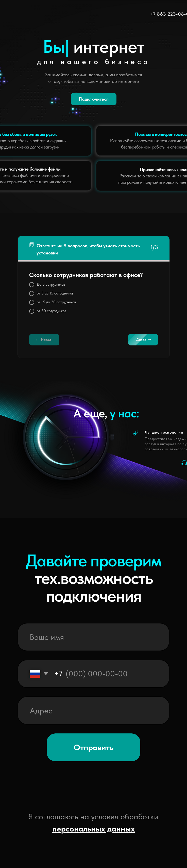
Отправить (93, 747)
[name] (93, 637)
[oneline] (93, 710)
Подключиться (94, 99)
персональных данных (93, 829)
